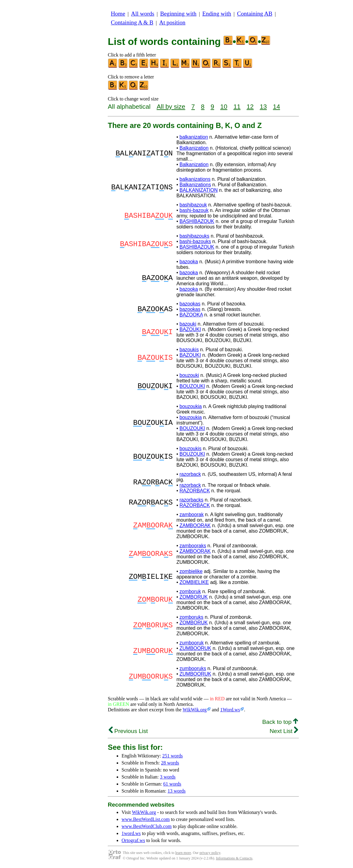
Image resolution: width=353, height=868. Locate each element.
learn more (183, 853)
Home (118, 14)
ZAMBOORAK (195, 525)
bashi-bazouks (195, 241)
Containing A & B (132, 22)
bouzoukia (191, 406)
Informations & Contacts (234, 858)
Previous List (128, 731)
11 (237, 106)
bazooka (189, 262)
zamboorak (192, 514)
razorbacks (191, 500)
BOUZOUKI (192, 386)
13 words (177, 791)
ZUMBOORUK (195, 648)
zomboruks (191, 617)
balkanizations (195, 179)
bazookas (190, 304)
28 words (170, 763)
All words (143, 14)
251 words (172, 756)
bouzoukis (191, 449)
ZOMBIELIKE (194, 582)
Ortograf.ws (133, 840)
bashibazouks (195, 236)
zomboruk (190, 591)
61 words (172, 784)
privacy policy (210, 853)
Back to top (280, 722)
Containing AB (255, 14)
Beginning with (178, 14)
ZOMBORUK (194, 597)
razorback (190, 474)
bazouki (188, 324)
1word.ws (131, 833)
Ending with (217, 14)
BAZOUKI (190, 329)
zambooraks (193, 546)
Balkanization (194, 148)
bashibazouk (193, 205)
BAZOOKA (191, 315)
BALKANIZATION (199, 190)
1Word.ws (230, 710)
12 (250, 106)
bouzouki (189, 375)
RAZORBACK (195, 491)
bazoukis (189, 350)
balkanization (194, 137)
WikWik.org (195, 710)
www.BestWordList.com (146, 819)
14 (277, 106)
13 (263, 106)
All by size (171, 106)
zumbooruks (193, 668)
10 (224, 106)
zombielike (191, 571)
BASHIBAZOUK (197, 221)
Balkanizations (195, 185)
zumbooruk (192, 643)
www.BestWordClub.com (147, 826)
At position (172, 22)
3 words (168, 777)
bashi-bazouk (194, 210)
